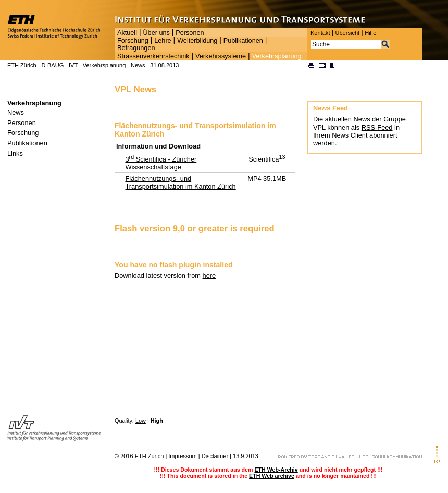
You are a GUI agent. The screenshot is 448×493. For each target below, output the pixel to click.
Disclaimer (215, 456)
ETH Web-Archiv (276, 470)
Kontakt (320, 33)
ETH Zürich (22, 65)
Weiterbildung (197, 41)
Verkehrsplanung (277, 56)
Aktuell (127, 33)
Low (141, 421)
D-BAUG (52, 65)
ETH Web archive (272, 476)
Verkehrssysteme (221, 56)
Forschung (133, 41)
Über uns (156, 33)
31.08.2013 (164, 65)
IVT (73, 65)
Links (15, 153)
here (209, 275)
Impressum (182, 456)
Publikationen (243, 41)
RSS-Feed (377, 127)
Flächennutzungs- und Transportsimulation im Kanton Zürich (180, 182)
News (138, 65)
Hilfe (370, 33)
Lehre (163, 41)
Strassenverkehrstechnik (153, 56)
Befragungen (136, 48)
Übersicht (347, 33)
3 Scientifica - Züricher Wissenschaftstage (161, 163)
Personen (190, 33)
